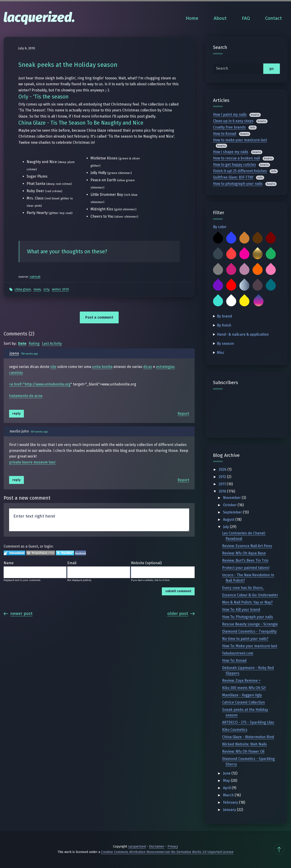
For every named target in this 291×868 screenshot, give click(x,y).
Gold (258, 254)
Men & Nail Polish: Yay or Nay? (247, 602)
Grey (218, 270)
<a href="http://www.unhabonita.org (40, 384)
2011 (223, 484)
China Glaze (23, 289)
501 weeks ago (39, 432)
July (226, 527)
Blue (231, 239)
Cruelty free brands (229, 127)
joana (14, 353)
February (231, 802)
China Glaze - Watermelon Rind (248, 737)
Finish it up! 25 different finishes (240, 171)
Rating (34, 343)
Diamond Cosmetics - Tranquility (249, 631)
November (232, 498)
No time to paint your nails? (245, 639)
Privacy (173, 847)
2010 (223, 491)
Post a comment (99, 317)
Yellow (244, 301)
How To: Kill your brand (241, 610)
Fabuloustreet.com (238, 653)
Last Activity (52, 343)
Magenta (231, 270)
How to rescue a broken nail (236, 158)
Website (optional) (146, 563)
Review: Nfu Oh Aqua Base (244, 553)
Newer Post (18, 613)
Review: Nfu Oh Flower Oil (243, 751)
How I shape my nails (231, 152)
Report (183, 414)
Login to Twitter (65, 553)
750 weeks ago (29, 354)
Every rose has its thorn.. (243, 588)
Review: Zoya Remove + (241, 681)
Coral (231, 254)
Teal (271, 286)
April (227, 788)
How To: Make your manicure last (250, 646)
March (229, 795)
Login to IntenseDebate (14, 553)
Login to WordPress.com (41, 553)
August (229, 520)
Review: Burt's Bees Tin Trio (245, 560)
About (220, 18)
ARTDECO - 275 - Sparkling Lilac (248, 722)
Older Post (181, 613)
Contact (273, 18)
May (227, 781)
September (233, 512)
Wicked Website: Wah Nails (245, 744)
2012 (223, 477)
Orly (46, 289)
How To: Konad (234, 660)
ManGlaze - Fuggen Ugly (242, 695)
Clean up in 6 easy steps (233, 121)
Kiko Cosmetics (235, 730)
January (230, 810)
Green (271, 254)
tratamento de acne (26, 396)
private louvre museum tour (32, 462)
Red (231, 286)
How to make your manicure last (240, 140)
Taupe (258, 286)
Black (218, 239)
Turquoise (218, 301)
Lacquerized (137, 847)
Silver (244, 286)
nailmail (35, 277)
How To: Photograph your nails (248, 617)
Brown (258, 239)
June (227, 773)
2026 (223, 469)
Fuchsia (244, 254)
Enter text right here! (99, 520)
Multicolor (258, 301)
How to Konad (225, 134)
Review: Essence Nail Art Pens (247, 546)
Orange (258, 270)
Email (72, 563)
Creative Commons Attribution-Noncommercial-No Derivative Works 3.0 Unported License (167, 852)
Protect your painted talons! (246, 568)
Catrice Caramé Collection (243, 702)
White (231, 301)
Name (9, 563)
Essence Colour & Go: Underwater (250, 595)
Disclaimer (157, 847)
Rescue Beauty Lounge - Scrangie (250, 624)
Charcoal (218, 254)
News (37, 289)
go (271, 69)
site (53, 367)
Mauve (244, 270)
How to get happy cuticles (235, 165)
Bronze (244, 239)
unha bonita (102, 367)
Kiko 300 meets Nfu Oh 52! (244, 688)
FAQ (246, 18)
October (230, 505)
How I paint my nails (230, 114)
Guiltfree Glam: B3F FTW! (233, 177)
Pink (271, 270)
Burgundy (271, 239)
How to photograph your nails (238, 184)
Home (192, 18)
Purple (218, 286)
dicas (148, 367)
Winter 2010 (60, 289)
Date (22, 343)
